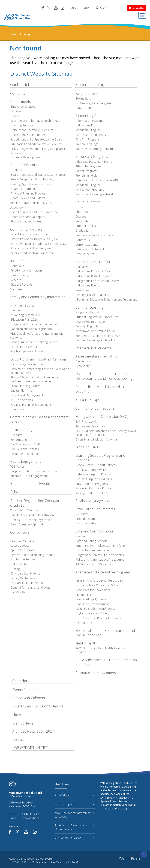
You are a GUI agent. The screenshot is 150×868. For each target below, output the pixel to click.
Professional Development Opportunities (74, 827)
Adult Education (74, 795)
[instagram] (61, 8)
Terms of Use (39, 862)
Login (86, 8)
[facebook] (42, 8)
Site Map (56, 862)
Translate (73, 8)
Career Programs (74, 804)
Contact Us (72, 862)
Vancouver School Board (38, 859)
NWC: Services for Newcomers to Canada (74, 815)
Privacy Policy (19, 862)
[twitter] (48, 8)
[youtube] (54, 8)
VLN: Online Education (74, 838)
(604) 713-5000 (31, 814)
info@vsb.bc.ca (31, 818)
